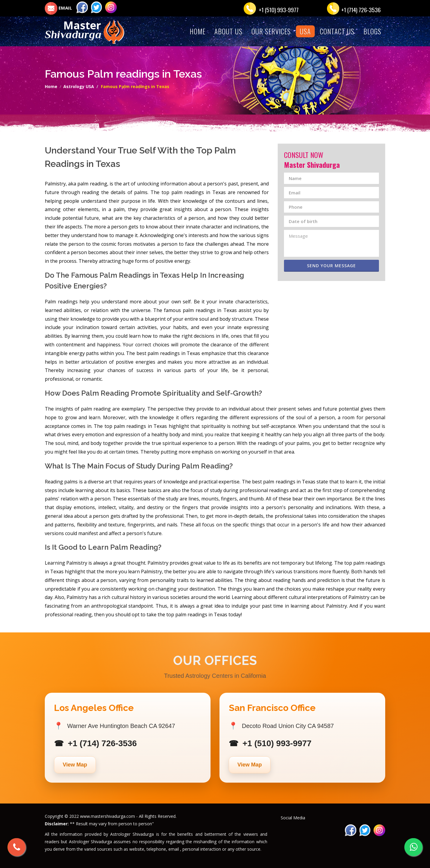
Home (51, 86)
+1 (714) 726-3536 (361, 10)
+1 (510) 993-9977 (279, 10)
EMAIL (58, 8)
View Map (75, 765)
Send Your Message (335, 266)
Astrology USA (79, 86)
